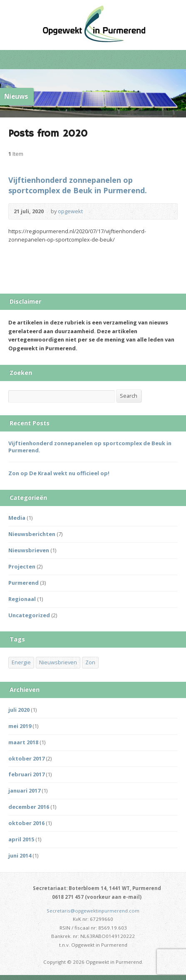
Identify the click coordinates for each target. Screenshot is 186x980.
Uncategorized (29, 615)
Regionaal (22, 599)
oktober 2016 (26, 823)
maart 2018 (23, 742)
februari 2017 (26, 774)
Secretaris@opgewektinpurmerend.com (93, 911)
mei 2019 (20, 726)
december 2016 (29, 807)
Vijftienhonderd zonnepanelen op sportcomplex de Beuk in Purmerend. (78, 185)
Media (17, 518)
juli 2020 (19, 710)
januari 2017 (24, 790)
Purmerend (24, 583)
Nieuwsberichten (32, 534)
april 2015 (21, 839)
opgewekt (70, 211)
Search (129, 396)
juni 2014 (20, 855)
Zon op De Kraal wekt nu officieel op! (59, 473)
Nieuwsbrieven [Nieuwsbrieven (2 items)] (58, 662)
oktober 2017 (26, 758)
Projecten (22, 566)
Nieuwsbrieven (29, 550)
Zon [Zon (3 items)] (90, 662)
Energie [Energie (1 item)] (21, 662)
